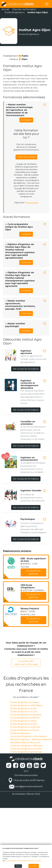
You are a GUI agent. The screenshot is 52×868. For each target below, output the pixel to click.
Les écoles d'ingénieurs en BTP (26, 749)
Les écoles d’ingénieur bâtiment (27, 746)
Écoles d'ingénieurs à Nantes (25, 718)
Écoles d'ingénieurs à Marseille (26, 715)
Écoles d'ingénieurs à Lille (23, 708)
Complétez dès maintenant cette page (26, 663)
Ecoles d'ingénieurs (20, 733)
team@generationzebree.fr (29, 786)
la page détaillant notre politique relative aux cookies (24, 861)
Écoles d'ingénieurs (15, 12)
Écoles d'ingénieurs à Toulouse (26, 752)
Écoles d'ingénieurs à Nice (24, 721)
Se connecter (32, 203)
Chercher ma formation (24, 9)
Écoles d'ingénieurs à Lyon (24, 712)
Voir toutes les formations (26, 369)
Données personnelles (26, 775)
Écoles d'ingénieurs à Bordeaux (26, 705)
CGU (26, 771)
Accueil (5, 9)
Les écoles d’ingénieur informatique (29, 736)
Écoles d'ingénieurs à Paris (24, 724)
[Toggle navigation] (47, 4)
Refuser (18, 866)
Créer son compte (26, 157)
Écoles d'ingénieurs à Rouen (25, 730)
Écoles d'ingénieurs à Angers (25, 702)
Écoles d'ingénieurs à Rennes (25, 727)
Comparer (26, 120)
